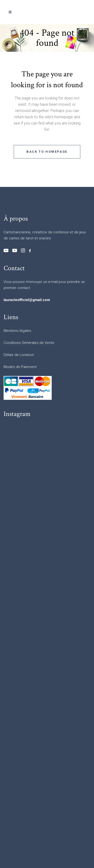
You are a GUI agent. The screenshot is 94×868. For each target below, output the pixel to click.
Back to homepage (47, 152)
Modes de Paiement (20, 367)
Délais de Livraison (19, 355)
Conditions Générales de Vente (29, 343)
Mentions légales (17, 331)
